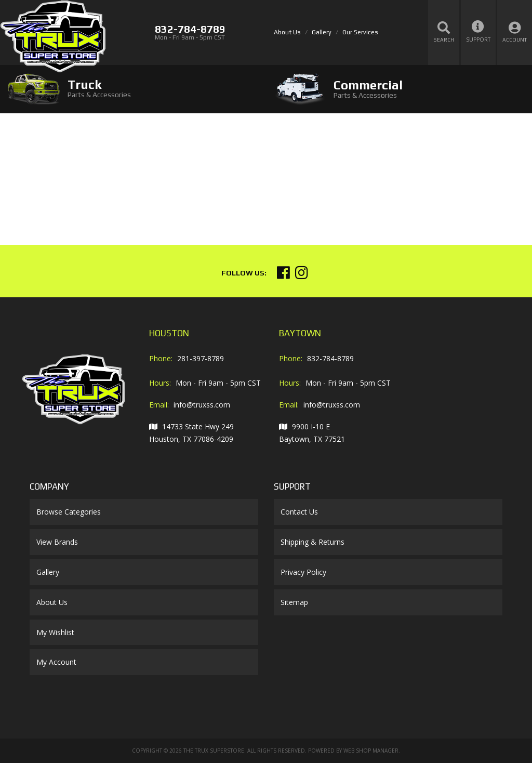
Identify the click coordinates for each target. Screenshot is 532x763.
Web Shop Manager (371, 751)
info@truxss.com (202, 405)
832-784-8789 (330, 358)
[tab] (133, 89)
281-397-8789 (201, 358)
